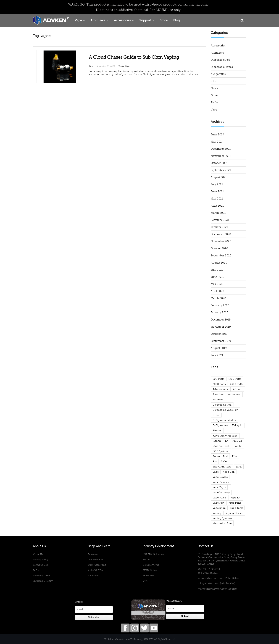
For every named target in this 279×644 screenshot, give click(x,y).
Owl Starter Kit (96, 560)
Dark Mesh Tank (97, 565)
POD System (220, 451)
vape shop (219, 508)
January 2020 (219, 312)
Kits (213, 81)
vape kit (235, 498)
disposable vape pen (225, 410)
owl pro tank (221, 446)
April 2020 (217, 291)
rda (234, 456)
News (214, 88)
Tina (91, 66)
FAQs (36, 570)
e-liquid (237, 425)
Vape (78, 20)
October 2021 (219, 163)
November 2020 (221, 241)
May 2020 (217, 284)
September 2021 (221, 170)
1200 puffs (235, 379)
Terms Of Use (40, 565)
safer (224, 462)
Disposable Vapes (222, 67)
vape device (220, 477)
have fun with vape (225, 436)
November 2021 (221, 156)
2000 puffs (219, 384)
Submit (185, 616)
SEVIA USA (149, 576)
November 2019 (221, 327)
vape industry (221, 492)
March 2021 (218, 213)
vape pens (235, 503)
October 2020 (219, 248)
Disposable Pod (220, 60)
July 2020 (217, 270)
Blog (176, 20)
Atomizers (98, 20)
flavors (217, 431)
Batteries (218, 400)
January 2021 (219, 227)
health (217, 441)
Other (214, 95)
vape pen (218, 503)
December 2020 (221, 234)
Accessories (122, 20)
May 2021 (217, 199)
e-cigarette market (224, 420)
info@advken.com (209, 583)
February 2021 (220, 220)
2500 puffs (237, 384)
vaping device (234, 513)
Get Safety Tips (151, 565)
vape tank (236, 508)
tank (239, 467)
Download (94, 554)
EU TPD (147, 560)
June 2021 (217, 191)
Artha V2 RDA (95, 570)
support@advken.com (211, 578)
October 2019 (219, 334)
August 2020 (219, 263)
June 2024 (217, 135)
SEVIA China (150, 570)
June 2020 (217, 277)
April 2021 (217, 206)
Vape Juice (219, 498)
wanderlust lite (222, 523)
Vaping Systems (222, 518)
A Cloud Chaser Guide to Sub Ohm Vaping (134, 57)
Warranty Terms (42, 576)
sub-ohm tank (222, 467)
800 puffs (218, 379)
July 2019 (217, 355)
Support (145, 20)
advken (238, 389)
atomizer (218, 394)
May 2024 (217, 142)
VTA (145, 581)
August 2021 (219, 177)
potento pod (220, 456)
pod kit (238, 446)
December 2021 (221, 149)
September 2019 (221, 341)
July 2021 (217, 184)
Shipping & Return (43, 581)
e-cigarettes (218, 74)
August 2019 (219, 348)
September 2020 (221, 256)
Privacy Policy (41, 560)
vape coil (229, 472)
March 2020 (218, 298)
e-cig (216, 415)
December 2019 (221, 320)
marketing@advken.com (212, 589)
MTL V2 (237, 441)
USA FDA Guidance (153, 554)
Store (164, 20)
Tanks (121, 66)
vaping (217, 513)
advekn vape (221, 389)
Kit (227, 441)
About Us (38, 554)
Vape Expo (219, 487)
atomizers (234, 394)
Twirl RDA (94, 576)
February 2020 (220, 305)
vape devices (221, 482)
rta (215, 462)
